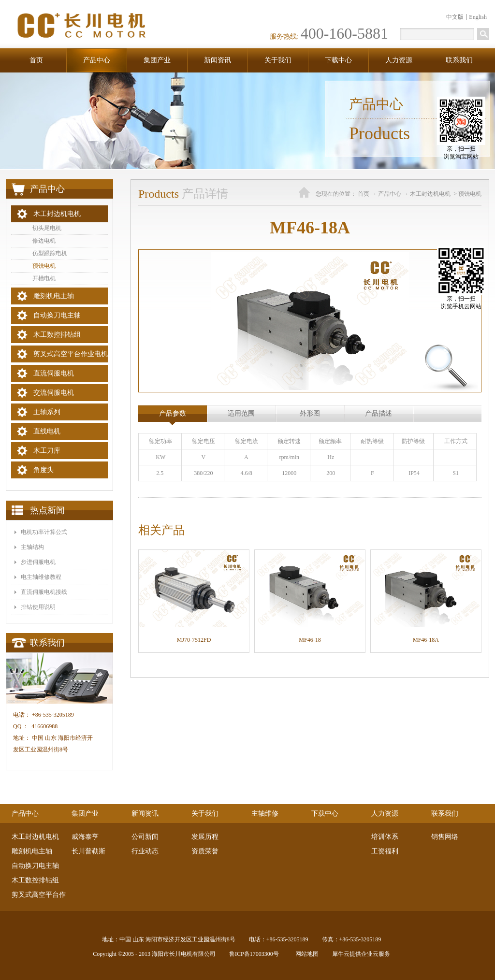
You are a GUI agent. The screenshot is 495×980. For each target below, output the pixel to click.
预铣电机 (470, 194)
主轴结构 (32, 547)
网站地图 (306, 954)
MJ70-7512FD (194, 640)
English (478, 17)
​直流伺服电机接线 (44, 592)
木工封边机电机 (431, 194)
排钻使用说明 (38, 607)
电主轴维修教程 (41, 577)
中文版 (455, 17)
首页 (36, 60)
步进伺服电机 (38, 562)
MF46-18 (310, 640)
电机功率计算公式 (44, 532)
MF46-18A (426, 640)
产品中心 (390, 194)
